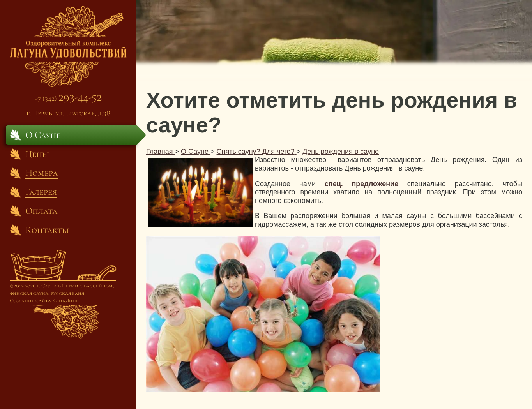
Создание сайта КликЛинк (44, 301)
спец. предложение (361, 184)
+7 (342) (68, 98)
